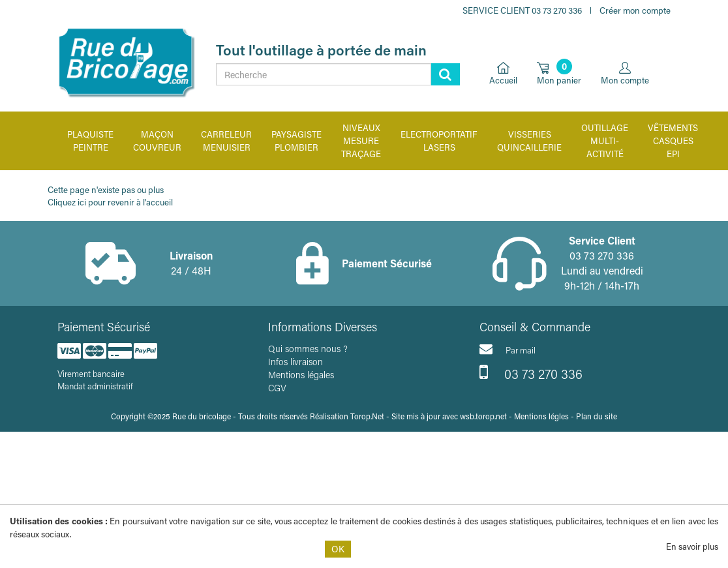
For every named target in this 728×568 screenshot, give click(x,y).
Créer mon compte (635, 10)
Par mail (508, 349)
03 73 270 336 (531, 372)
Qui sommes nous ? (308, 349)
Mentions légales (301, 375)
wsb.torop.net (483, 416)
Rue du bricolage (202, 416)
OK (338, 549)
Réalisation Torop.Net (347, 416)
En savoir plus (692, 546)
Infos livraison (296, 362)
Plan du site (597, 416)
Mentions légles (541, 416)
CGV (277, 388)
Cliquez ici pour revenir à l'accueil (110, 202)
